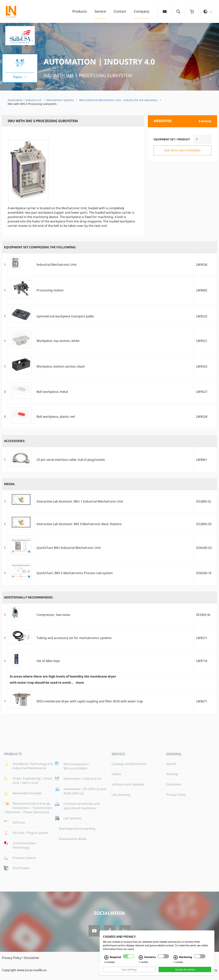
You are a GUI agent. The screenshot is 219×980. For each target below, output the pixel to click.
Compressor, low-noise (53, 615)
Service (100, 11)
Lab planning (121, 795)
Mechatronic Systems (60, 100)
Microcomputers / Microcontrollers (77, 766)
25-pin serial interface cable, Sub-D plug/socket (71, 460)
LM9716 (202, 661)
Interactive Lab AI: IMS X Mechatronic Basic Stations (79, 524)
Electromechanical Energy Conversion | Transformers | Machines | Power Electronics (28, 808)
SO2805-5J (203, 501)
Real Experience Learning (77, 829)
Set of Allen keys (48, 661)
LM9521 (202, 341)
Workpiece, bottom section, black (61, 366)
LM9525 (202, 366)
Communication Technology (24, 845)
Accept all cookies (185, 969)
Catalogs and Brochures (129, 764)
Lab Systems (72, 818)
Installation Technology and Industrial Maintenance (33, 766)
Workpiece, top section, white (58, 341)
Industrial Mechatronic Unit (57, 265)
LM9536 (202, 265)
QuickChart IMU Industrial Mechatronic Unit (69, 548)
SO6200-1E (204, 573)
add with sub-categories (182, 150)
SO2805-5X (204, 524)
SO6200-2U (204, 548)
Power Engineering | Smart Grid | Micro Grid (33, 781)
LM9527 (202, 392)
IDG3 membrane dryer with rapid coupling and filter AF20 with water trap (90, 701)
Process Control (24, 858)
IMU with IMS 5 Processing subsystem (88, 75)
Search (171, 764)
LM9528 (202, 417)
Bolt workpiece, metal (52, 392)
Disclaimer (174, 784)
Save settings (129, 969)
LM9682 (202, 290)
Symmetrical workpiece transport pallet (65, 316)
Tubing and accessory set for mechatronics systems (74, 638)
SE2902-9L (203, 615)
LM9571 (202, 638)
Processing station (50, 290)
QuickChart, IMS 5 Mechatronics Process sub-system (75, 573)
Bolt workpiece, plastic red (56, 417)
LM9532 (202, 316)
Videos (116, 774)
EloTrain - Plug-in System (31, 833)
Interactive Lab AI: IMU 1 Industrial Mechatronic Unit (80, 501)
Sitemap (172, 774)
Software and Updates (128, 784)
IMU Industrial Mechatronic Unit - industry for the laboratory (118, 100)
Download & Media (73, 839)
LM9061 (202, 460)
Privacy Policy (176, 795)
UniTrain (19, 822)
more (80, 682)
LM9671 (202, 701)
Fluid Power (21, 868)
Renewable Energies (27, 793)
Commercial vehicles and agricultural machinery (81, 806)
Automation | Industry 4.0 (99, 62)
